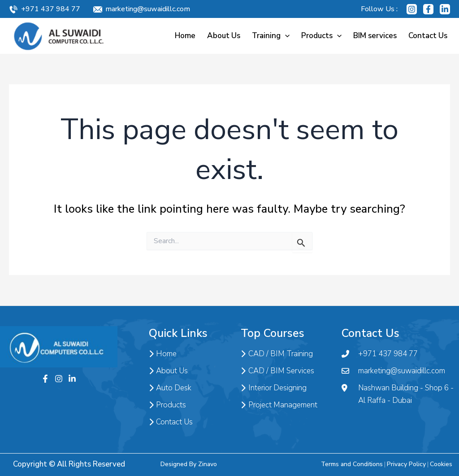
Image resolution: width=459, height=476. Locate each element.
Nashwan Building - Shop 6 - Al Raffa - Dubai (398, 394)
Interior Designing (274, 388)
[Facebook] (428, 9)
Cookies (441, 464)
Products (321, 36)
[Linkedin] (445, 9)
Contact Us (428, 36)
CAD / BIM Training (277, 354)
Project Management (279, 405)
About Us (224, 36)
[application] (285, 36)
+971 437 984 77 (51, 9)
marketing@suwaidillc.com (148, 9)
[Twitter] (72, 379)
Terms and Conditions (352, 464)
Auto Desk (170, 388)
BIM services (375, 36)
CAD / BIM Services (277, 371)
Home (185, 36)
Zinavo (208, 464)
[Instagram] (412, 9)
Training (271, 36)
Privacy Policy (406, 464)
